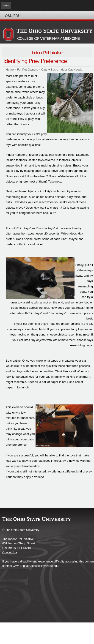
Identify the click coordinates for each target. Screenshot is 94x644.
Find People (76, 16)
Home (10, 70)
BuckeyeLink (66, 16)
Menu (6, 6)
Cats (44, 70)
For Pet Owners (27, 70)
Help (60, 16)
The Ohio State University (13, 16)
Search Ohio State (87, 16)
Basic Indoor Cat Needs (66, 70)
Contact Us (10, 552)
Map (71, 16)
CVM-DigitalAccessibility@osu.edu (36, 566)
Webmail (82, 16)
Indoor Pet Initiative (47, 53)
